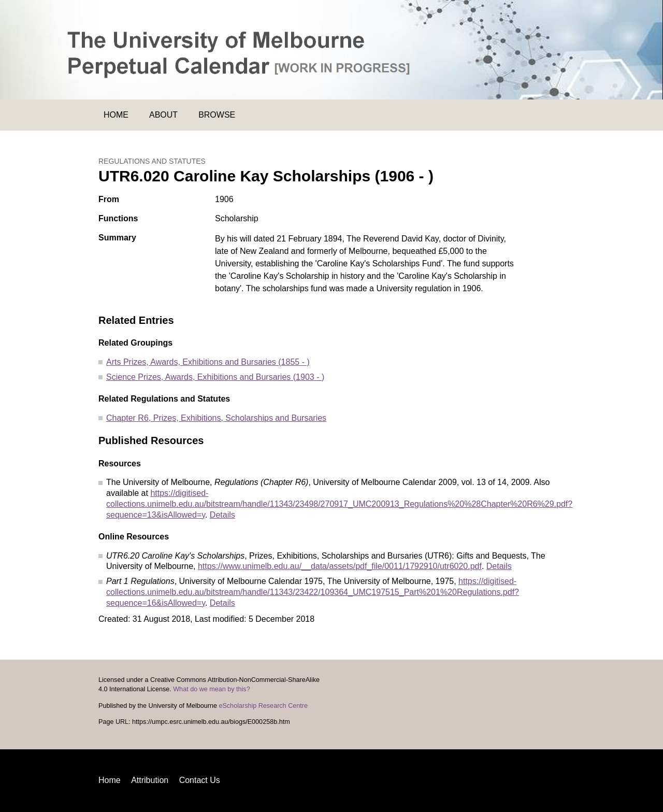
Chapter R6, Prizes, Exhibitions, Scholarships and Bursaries (216, 418)
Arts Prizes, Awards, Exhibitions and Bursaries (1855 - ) (208, 362)
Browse (217, 115)
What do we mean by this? (211, 689)
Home (116, 115)
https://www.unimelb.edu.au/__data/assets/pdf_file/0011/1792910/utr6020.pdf (340, 566)
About (163, 115)
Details (222, 515)
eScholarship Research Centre (263, 706)
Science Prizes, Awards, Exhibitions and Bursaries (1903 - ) (215, 377)
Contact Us (200, 780)
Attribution (150, 780)
